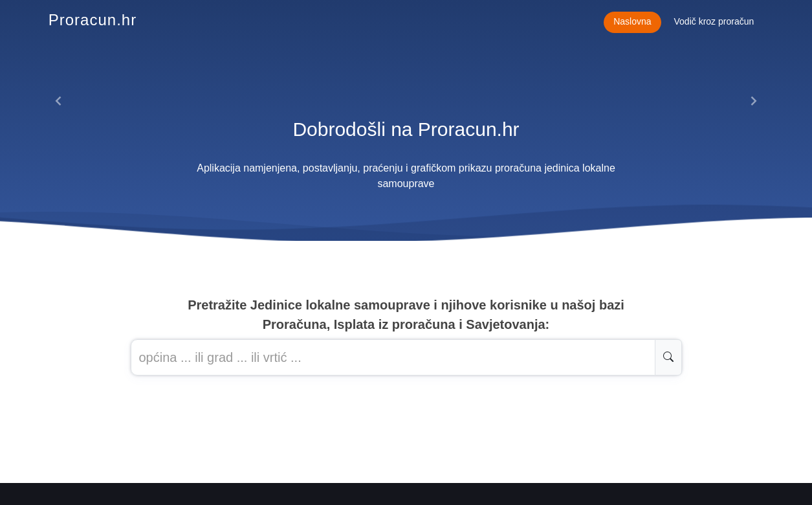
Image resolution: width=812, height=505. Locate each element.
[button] (59, 101)
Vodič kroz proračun (714, 21)
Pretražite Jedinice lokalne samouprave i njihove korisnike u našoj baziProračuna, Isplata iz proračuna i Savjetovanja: (406, 315)
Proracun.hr (93, 20)
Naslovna (632, 21)
